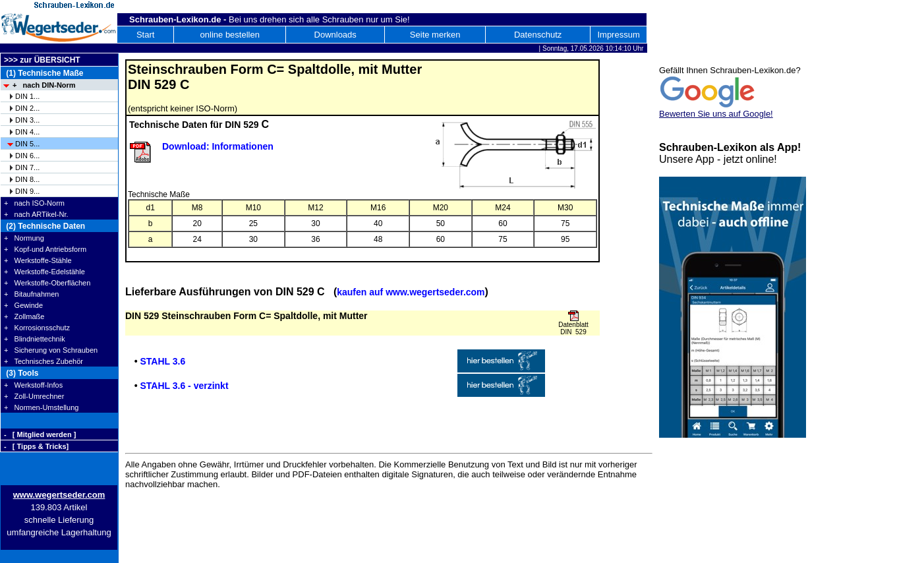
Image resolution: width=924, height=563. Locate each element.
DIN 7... (27, 167)
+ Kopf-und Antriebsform (45, 249)
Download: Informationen (218, 146)
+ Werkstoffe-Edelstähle (44, 272)
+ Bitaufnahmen (31, 294)
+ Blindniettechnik (35, 339)
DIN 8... (27, 179)
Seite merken (435, 35)
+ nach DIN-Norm (44, 85)
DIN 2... (27, 108)
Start (145, 35)
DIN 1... (27, 96)
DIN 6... (27, 156)
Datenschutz (538, 35)
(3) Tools (21, 373)
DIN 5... (27, 144)
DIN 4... (27, 132)
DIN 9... (27, 191)
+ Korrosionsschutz (37, 328)
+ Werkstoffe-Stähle (38, 260)
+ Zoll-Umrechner (34, 396)
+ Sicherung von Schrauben (51, 350)
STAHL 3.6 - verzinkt (184, 386)
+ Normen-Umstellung (41, 407)
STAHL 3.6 (162, 361)
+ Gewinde (23, 305)
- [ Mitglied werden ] (40, 434)
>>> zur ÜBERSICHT (42, 60)
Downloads (335, 35)
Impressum (618, 35)
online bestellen (230, 35)
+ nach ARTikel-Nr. (36, 214)
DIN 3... (27, 120)
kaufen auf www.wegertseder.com (411, 292)
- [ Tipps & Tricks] (36, 446)
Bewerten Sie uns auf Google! (716, 114)
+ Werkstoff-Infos (33, 385)
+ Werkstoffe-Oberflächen (47, 283)
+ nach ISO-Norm (34, 203)
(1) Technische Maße (43, 73)
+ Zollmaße (24, 316)
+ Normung (24, 238)
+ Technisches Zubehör (43, 361)
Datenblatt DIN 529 (573, 328)
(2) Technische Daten (44, 226)
